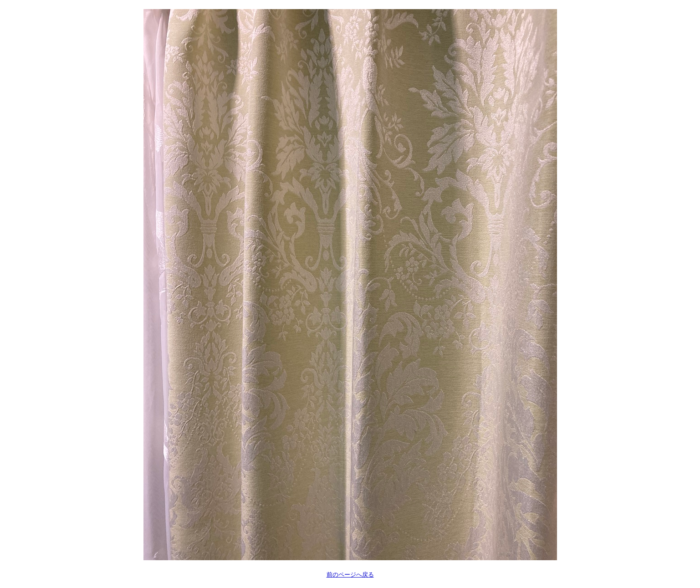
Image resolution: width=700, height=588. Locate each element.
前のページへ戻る (350, 575)
